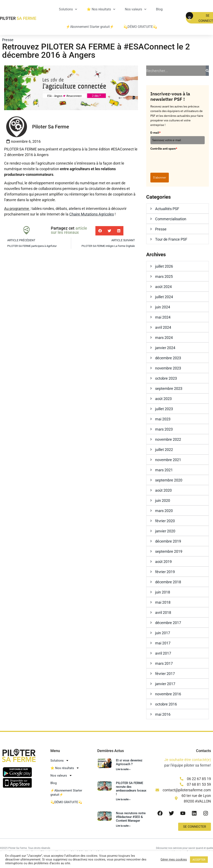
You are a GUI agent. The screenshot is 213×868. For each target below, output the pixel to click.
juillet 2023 (164, 409)
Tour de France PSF (171, 239)
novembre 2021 (168, 460)
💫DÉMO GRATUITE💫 (140, 27)
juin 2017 (163, 633)
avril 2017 (163, 653)
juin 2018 (163, 592)
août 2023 (163, 399)
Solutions (68, 9)
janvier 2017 (165, 684)
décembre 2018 (168, 582)
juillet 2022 (164, 450)
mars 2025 (164, 276)
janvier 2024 (165, 348)
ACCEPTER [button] (199, 860)
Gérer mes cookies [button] (174, 859)
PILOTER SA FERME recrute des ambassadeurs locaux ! (131, 789)
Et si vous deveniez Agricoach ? (129, 762)
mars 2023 (164, 429)
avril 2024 (163, 327)
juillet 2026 (164, 266)
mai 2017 (163, 643)
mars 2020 (164, 511)
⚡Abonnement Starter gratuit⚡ (90, 27)
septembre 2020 (169, 480)
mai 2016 (163, 714)
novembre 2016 (168, 694)
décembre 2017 (168, 623)
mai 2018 (163, 602)
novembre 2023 (168, 368)
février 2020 (165, 521)
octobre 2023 (166, 378)
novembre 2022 (168, 439)
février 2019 (165, 572)
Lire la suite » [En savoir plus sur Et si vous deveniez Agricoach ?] (123, 769)
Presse (8, 40)
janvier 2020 (165, 531)
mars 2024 (164, 338)
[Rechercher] (207, 71)
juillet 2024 (164, 297)
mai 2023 (163, 419)
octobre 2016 (166, 704)
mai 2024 (163, 317)
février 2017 (165, 674)
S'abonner (160, 177)
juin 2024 (163, 307)
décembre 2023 (168, 358)
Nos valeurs (136, 9)
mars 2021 (164, 470)
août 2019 (163, 562)
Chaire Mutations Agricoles (92, 214)
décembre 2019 (168, 541)
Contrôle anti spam (164, 149)
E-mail (156, 133)
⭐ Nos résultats (101, 9)
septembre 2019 (169, 551)
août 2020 (163, 490)
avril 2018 (163, 613)
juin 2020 (163, 500)
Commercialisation (171, 219)
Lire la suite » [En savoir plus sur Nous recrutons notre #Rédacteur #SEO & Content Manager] (123, 826)
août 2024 (163, 287)
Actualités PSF (167, 209)
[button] (100, 231)
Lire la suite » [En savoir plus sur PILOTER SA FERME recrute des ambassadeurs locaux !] (123, 799)
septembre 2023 (169, 388)
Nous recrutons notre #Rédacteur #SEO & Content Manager (131, 817)
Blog (159, 9)
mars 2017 (164, 663)
